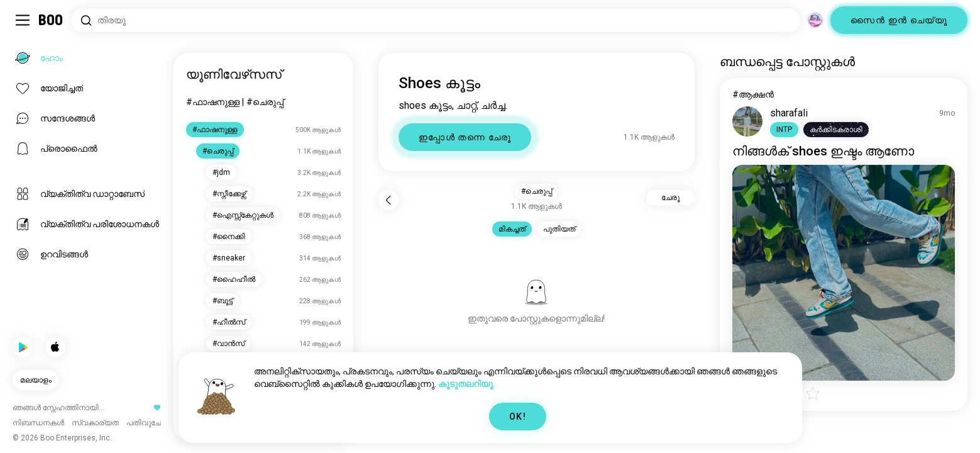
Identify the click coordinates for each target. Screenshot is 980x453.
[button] (784, 130)
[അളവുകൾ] (815, 20)
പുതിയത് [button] (559, 229)
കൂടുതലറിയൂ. (467, 384)
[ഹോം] (51, 20)
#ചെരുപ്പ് (265, 102)
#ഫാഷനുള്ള (213, 102)
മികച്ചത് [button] (512, 229)
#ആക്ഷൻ (753, 94)
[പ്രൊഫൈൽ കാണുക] (747, 121)
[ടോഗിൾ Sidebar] (23, 20)
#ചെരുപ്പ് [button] (537, 191)
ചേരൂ (670, 198)
